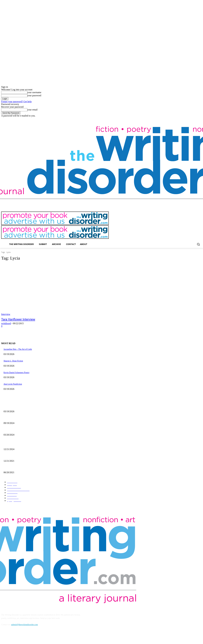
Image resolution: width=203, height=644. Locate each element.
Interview (6, 314)
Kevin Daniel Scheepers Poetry (16, 373)
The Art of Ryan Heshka (14, 468)
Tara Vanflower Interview (18, 319)
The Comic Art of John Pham (16, 444)
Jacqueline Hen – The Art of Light (18, 349)
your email (32, 110)
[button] (198, 244)
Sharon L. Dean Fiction (13, 361)
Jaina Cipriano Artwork (13, 418)
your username (34, 92)
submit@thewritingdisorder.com (24, 625)
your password (34, 95)
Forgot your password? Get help (16, 102)
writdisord (6, 323)
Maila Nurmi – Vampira (13, 430)
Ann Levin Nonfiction (13, 384)
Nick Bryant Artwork (12, 456)
